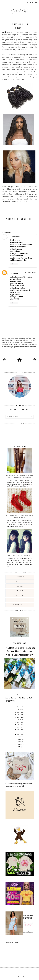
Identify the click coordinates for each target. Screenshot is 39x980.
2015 (19, 737)
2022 (19, 720)
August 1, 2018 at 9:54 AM (30, 273)
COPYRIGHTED (19, 976)
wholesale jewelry (12, 942)
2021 (19, 722)
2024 (19, 715)
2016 (19, 734)
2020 (19, 725)
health (20, 595)
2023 (19, 717)
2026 (19, 710)
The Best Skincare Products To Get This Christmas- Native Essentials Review (20, 651)
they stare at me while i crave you (20, 555)
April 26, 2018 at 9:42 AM (30, 236)
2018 (19, 729)
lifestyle (20, 577)
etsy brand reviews (20, 605)
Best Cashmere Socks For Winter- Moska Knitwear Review (19, 516)
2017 (19, 732)
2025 (19, 712)
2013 (19, 742)
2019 (19, 727)
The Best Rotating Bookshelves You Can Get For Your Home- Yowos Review (19, 476)
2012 (19, 744)
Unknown (15, 273)
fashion (20, 586)
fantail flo (17, 973)
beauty (20, 591)
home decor (20, 581)
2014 (19, 739)
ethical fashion (20, 600)
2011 (19, 747)
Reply (14, 264)
